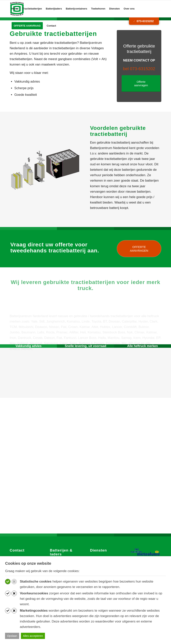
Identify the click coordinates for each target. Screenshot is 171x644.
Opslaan (12, 636)
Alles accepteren (33, 636)
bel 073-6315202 (139, 69)
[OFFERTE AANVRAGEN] (142, 249)
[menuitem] (15, 9)
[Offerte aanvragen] (141, 83)
